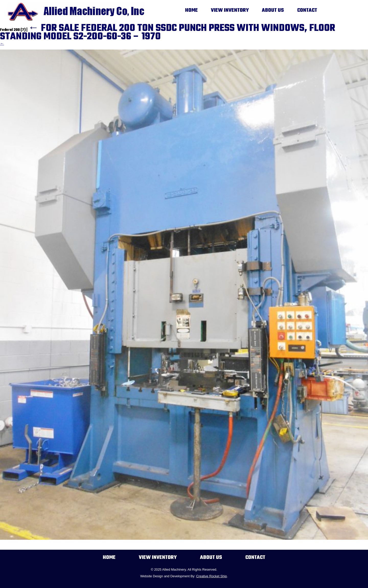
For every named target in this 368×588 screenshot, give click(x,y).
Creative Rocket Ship (212, 576)
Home (191, 10)
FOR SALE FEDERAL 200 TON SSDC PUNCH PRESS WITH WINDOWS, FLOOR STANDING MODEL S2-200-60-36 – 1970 (168, 33)
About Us (273, 10)
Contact (307, 10)
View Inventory (230, 10)
